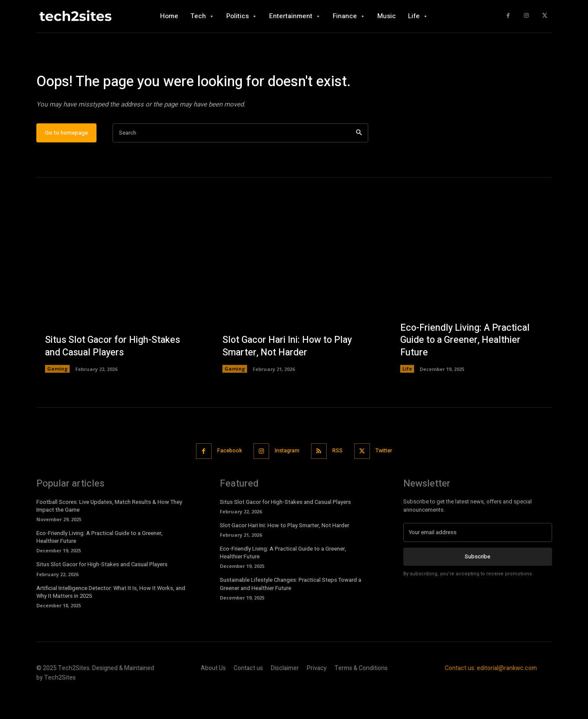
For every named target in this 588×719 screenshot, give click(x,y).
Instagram (286, 476)
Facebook (226, 476)
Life (407, 395)
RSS (339, 476)
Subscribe (477, 582)
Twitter (388, 476)
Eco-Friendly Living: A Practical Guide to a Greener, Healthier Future (466, 366)
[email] (478, 558)
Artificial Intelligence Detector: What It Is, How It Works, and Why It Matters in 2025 (111, 617)
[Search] (359, 159)
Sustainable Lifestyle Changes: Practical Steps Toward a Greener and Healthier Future (291, 609)
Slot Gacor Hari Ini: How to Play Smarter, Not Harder (289, 372)
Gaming (57, 395)
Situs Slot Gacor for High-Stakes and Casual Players (114, 372)
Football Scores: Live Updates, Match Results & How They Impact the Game (109, 531)
